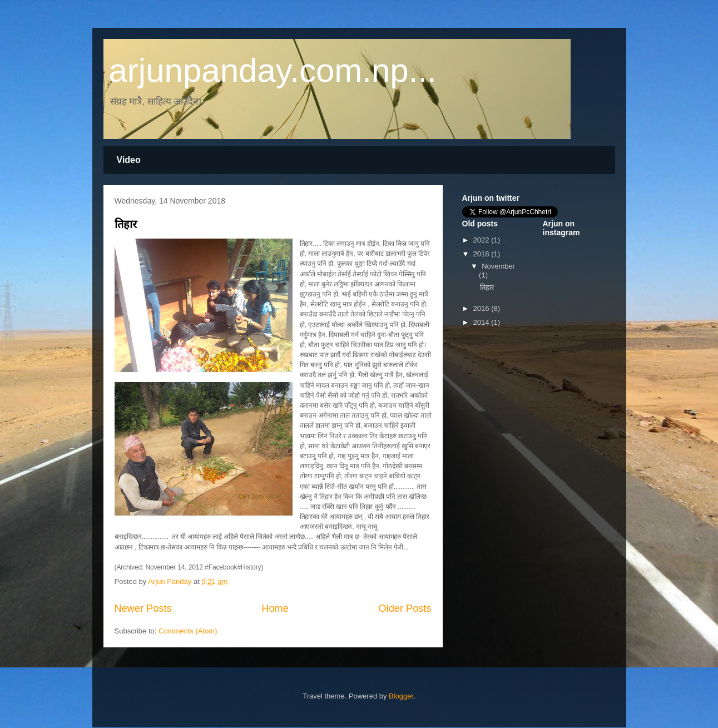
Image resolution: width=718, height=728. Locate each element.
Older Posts (405, 608)
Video (129, 160)
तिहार (126, 224)
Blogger (401, 696)
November (498, 266)
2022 (482, 240)
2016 (482, 308)
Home (275, 608)
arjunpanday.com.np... (273, 70)
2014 (482, 322)
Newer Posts (143, 608)
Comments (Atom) (188, 631)
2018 (482, 254)
